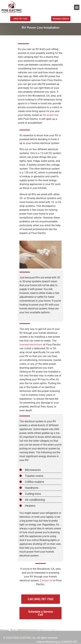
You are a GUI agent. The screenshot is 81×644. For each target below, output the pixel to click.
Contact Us (46, 580)
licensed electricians (31, 345)
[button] (77, 7)
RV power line (50, 115)
